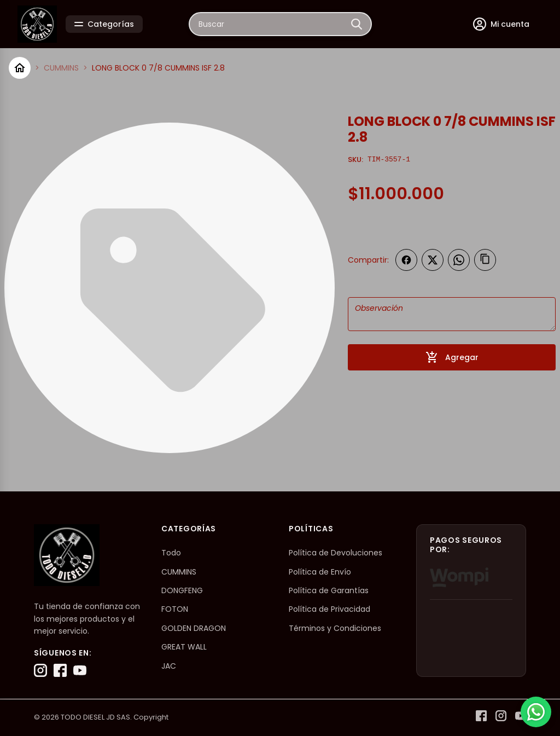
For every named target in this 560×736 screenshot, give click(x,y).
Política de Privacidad (329, 609)
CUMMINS (61, 68)
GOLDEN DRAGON (194, 628)
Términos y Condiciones (335, 628)
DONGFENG (182, 590)
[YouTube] (80, 670)
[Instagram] (40, 670)
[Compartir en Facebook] (406, 260)
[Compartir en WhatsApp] (459, 260)
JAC (169, 666)
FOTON (175, 609)
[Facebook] (60, 670)
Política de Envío (320, 572)
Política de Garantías (329, 590)
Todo (171, 553)
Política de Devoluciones (336, 553)
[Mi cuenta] (501, 24)
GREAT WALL (184, 647)
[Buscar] (357, 24)
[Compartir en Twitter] (433, 260)
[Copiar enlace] (485, 260)
